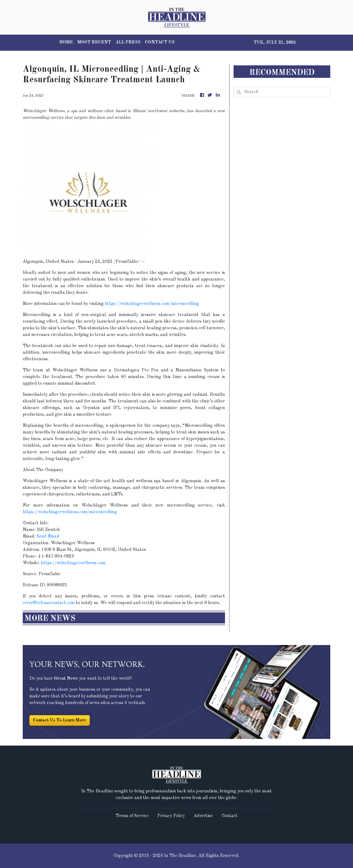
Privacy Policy (171, 816)
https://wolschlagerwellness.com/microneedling (152, 304)
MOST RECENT (94, 42)
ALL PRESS (128, 42)
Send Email (48, 536)
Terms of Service (132, 816)
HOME (66, 42)
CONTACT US (160, 42)
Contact (230, 816)
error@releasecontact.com (49, 603)
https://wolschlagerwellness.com (73, 563)
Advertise (203, 816)
